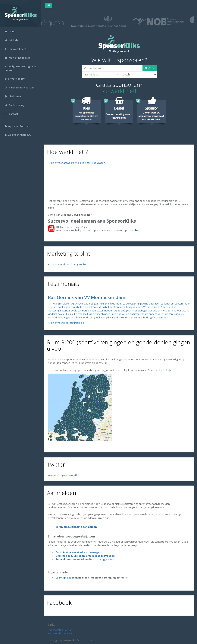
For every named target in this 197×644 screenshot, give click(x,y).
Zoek (150, 68)
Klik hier (169, 370)
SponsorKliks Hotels (59, 630)
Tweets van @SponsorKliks (63, 475)
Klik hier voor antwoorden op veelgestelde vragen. (77, 163)
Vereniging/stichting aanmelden (76, 527)
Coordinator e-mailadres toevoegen (78, 552)
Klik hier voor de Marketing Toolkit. (67, 264)
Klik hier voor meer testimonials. (66, 323)
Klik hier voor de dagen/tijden (72, 227)
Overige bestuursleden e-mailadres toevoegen (85, 556)
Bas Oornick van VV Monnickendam (87, 297)
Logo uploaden (65, 578)
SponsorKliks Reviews (61, 633)
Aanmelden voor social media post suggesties (84, 559)
